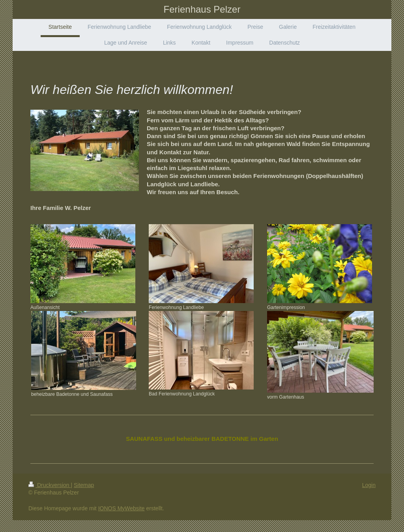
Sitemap (84, 485)
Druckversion (50, 485)
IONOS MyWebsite (122, 508)
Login (369, 485)
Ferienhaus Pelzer (202, 9)
